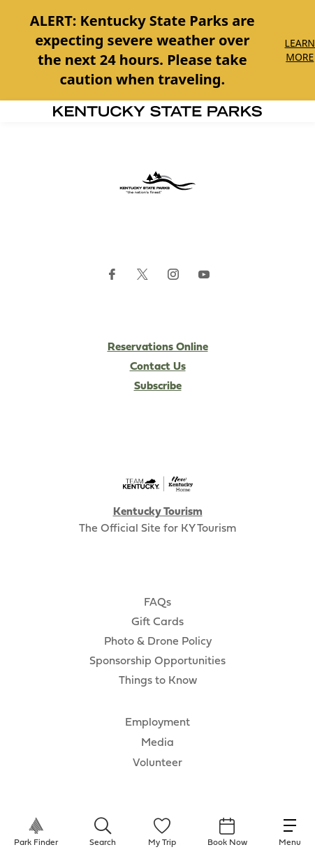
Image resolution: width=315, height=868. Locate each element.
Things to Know (158, 681)
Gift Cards (157, 622)
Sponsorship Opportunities (157, 661)
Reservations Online (158, 347)
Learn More (300, 50)
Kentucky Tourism (158, 512)
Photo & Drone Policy (158, 642)
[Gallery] (157, 50)
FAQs (157, 603)
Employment (157, 723)
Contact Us (158, 367)
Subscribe (158, 387)
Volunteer (157, 763)
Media (157, 743)
